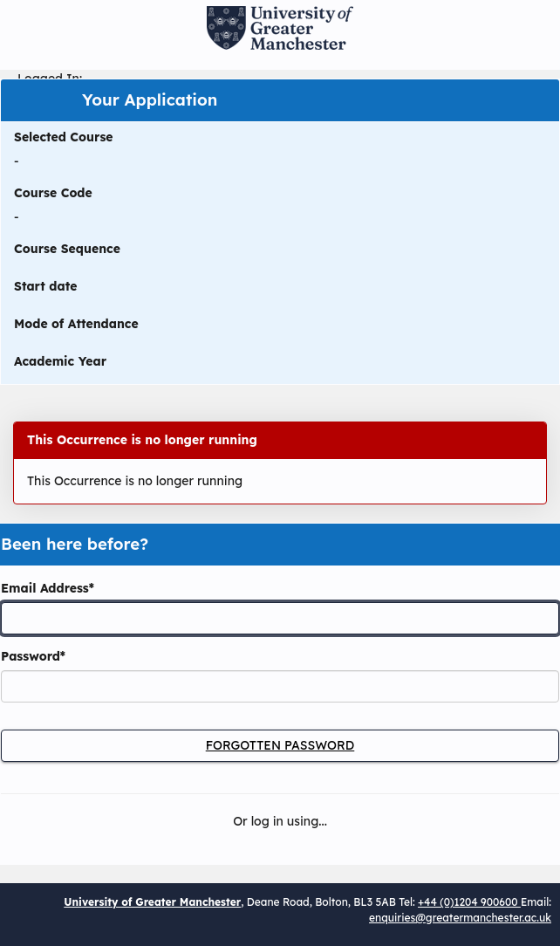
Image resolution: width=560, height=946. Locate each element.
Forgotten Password (280, 745)
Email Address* (48, 588)
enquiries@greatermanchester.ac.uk (460, 918)
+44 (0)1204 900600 (469, 902)
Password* (33, 656)
